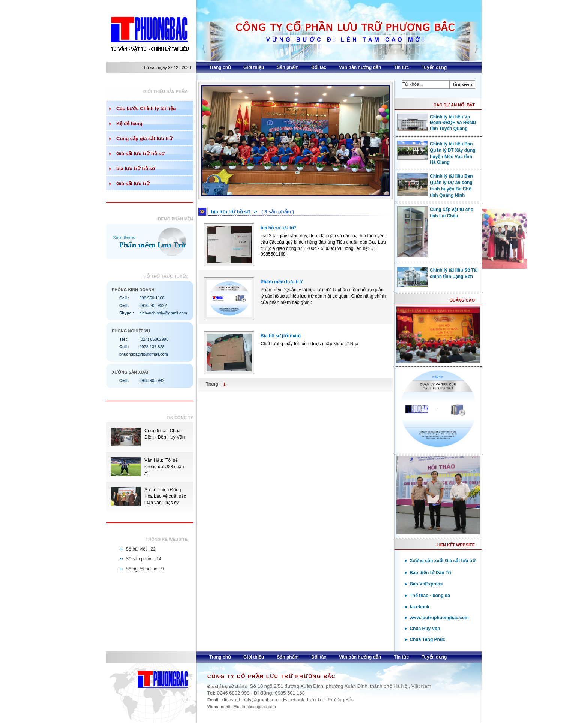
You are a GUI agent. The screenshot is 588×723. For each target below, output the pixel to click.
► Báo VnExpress (423, 584)
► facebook (417, 607)
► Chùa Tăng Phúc (424, 639)
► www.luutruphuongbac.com (436, 618)
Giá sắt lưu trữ (133, 183)
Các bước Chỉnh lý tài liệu (146, 109)
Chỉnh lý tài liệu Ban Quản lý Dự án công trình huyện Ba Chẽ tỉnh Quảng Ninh (435, 185)
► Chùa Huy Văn (422, 629)
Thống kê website (166, 539)
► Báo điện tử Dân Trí (427, 573)
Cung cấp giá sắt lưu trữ (144, 138)
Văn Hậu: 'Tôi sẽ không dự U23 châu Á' (164, 467)
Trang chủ (220, 67)
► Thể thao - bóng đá (427, 596)
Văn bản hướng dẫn (360, 67)
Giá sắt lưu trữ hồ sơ (140, 153)
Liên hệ (217, 79)
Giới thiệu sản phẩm (165, 91)
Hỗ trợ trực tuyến (166, 276)
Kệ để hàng (129, 123)
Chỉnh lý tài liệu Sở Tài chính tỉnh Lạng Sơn (437, 273)
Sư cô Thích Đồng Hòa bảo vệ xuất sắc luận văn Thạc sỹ (165, 496)
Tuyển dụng (434, 67)
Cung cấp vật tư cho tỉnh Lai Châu (435, 213)
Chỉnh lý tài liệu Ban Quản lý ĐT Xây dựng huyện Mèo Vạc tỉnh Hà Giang (436, 153)
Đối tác (319, 67)
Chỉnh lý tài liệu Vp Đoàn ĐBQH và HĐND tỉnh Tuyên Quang (436, 122)
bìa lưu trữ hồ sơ (136, 168)
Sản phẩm (288, 67)
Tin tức (401, 67)
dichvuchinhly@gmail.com (163, 313)
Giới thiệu (254, 67)
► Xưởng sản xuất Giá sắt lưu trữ (440, 561)
